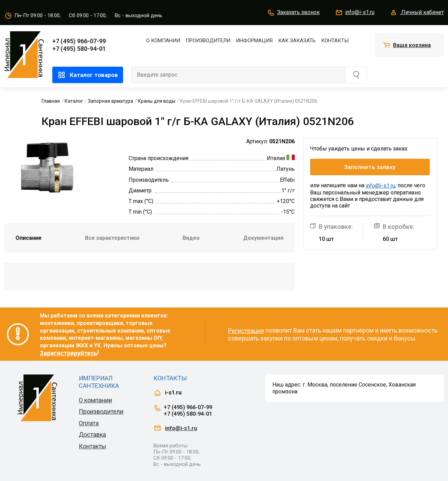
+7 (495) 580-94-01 (79, 49)
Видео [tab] (191, 238)
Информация (254, 41)
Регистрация (246, 331)
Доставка (92, 434)
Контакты (335, 41)
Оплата (89, 423)
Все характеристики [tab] (112, 238)
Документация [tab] (263, 238)
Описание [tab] (29, 238)
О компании (163, 41)
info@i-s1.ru (355, 13)
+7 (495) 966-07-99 (79, 41)
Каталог (74, 101)
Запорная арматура (111, 101)
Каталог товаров (88, 75)
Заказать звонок (293, 13)
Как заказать (297, 41)
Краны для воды (157, 101)
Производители (208, 41)
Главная (51, 101)
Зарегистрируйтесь (69, 353)
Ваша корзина (412, 45)
